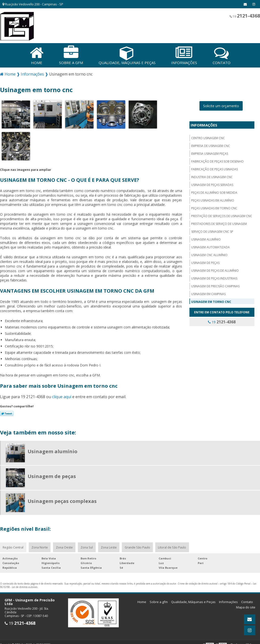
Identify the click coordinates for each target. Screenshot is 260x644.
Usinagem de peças (205, 262)
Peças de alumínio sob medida (214, 192)
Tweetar (7, 413)
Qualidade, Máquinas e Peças (193, 601)
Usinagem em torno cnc (211, 301)
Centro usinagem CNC (208, 137)
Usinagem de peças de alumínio (215, 270)
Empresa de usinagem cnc (211, 145)
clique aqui (62, 396)
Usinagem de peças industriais (214, 277)
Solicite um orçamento (221, 105)
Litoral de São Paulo (172, 546)
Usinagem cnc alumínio (209, 254)
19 (245, 16)
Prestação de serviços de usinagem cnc (222, 215)
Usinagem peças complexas (62, 500)
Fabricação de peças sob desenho (217, 160)
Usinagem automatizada (210, 246)
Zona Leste (109, 546)
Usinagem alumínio (206, 238)
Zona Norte (40, 546)
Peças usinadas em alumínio (213, 199)
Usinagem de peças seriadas (212, 184)
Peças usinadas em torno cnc (214, 207)
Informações (204, 124)
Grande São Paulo (137, 546)
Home (142, 601)
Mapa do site (246, 606)
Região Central (13, 546)
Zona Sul (87, 546)
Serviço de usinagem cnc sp (212, 231)
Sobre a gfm (159, 601)
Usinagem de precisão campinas (215, 285)
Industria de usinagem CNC (212, 176)
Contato (247, 601)
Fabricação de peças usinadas (214, 168)
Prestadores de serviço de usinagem (219, 223)
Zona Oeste (64, 546)
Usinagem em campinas (208, 293)
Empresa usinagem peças (210, 153)
